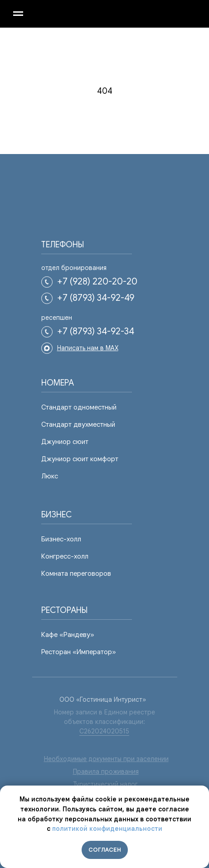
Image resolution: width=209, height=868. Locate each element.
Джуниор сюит (65, 442)
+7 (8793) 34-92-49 (96, 298)
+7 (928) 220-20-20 (97, 282)
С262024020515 (104, 731)
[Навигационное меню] (18, 14)
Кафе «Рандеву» (68, 635)
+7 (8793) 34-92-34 (96, 331)
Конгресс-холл (65, 556)
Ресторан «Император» (79, 652)
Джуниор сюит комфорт (80, 459)
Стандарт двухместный (78, 424)
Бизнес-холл (61, 539)
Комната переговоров (76, 574)
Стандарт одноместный (79, 407)
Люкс (50, 476)
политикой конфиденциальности (107, 829)
